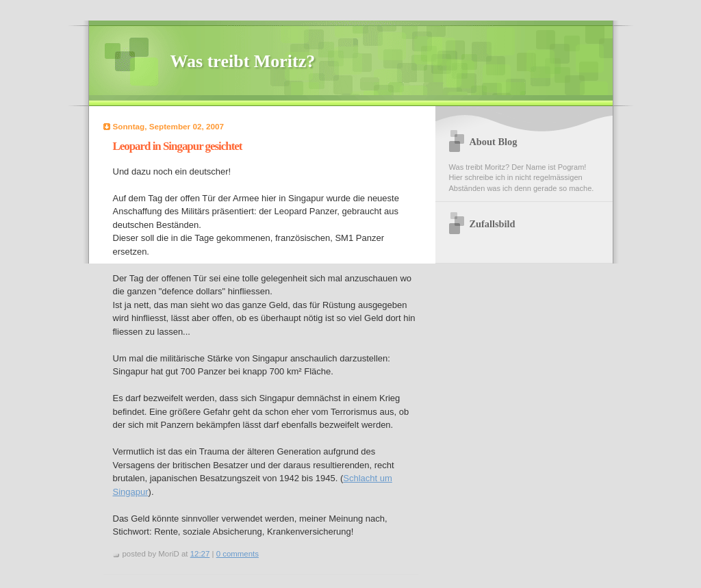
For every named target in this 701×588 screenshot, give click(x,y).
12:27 (200, 554)
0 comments (238, 554)
